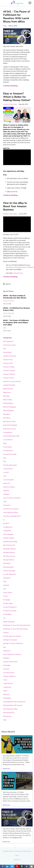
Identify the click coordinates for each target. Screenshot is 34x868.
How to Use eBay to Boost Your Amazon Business (15, 206)
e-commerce (8, 440)
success (6, 669)
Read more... (7, 769)
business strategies (10, 425)
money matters (9, 560)
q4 (4, 618)
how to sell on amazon (12, 498)
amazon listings (9, 371)
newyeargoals (8, 567)
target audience (9, 676)
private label (8, 603)
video (5, 691)
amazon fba (8, 360)
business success (9, 429)
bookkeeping (8, 403)
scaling (6, 633)
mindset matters (9, 553)
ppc (5, 589)
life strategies (8, 534)
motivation (7, 563)
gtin (5, 476)
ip (4, 520)
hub (5, 502)
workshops (7, 716)
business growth (9, 421)
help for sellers (9, 487)
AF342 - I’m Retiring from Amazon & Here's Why (17, 309)
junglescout (8, 527)
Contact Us (17, 860)
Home (17, 855)
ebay (5, 26)
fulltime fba (8, 469)
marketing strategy (10, 542)
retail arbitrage (9, 622)
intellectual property (11, 509)
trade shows (8, 684)
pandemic (7, 578)
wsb (5, 720)
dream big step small (11, 436)
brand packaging (9, 407)
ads (4, 349)
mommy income (9, 556)
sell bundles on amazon (12, 636)
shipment (7, 651)
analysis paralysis (9, 385)
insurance (7, 505)
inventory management (12, 516)
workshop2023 (9, 713)
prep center (8, 593)
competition (8, 432)
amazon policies (9, 374)
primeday (7, 600)
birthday (6, 396)
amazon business (9, 301)
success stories (9, 673)
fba (5, 462)
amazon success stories (12, 381)
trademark (7, 687)
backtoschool (8, 389)
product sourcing (10, 611)
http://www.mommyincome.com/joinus (20, 267)
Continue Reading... (11, 86)
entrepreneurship (10, 454)
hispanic (6, 491)
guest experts (8, 480)
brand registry (9, 411)
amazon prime (9, 378)
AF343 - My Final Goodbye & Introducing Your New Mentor (15, 297)
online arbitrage (9, 571)
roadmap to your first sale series (15, 629)
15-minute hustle (9, 345)
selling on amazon (10, 640)
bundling (7, 418)
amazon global (9, 367)
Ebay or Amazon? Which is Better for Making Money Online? (17, 97)
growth (6, 472)
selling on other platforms (13, 643)
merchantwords (9, 545)
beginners (7, 392)
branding (7, 414)
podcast (6, 585)
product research (10, 607)
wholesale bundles (10, 709)
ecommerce (8, 447)
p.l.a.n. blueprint (10, 574)
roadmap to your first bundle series (17, 625)
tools (5, 680)
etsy (5, 458)
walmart (6, 694)
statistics (6, 658)
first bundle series (10, 465)
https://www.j (18, 273)
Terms (17, 864)
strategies (7, 665)
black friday (8, 400)
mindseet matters (10, 549)
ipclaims (6, 523)
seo (5, 647)
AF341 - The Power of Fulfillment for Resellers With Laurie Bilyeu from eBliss (17, 17)
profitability (7, 614)
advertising (7, 352)
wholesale (7, 698)
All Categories (8, 341)
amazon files (8, 104)
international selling (11, 512)
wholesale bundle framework (14, 702)
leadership (7, 531)
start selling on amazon (12, 654)
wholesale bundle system (13, 705)
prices (5, 596)
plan (5, 582)
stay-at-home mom (10, 662)
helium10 (7, 483)
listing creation (9, 538)
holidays (6, 494)
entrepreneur (8, 451)
